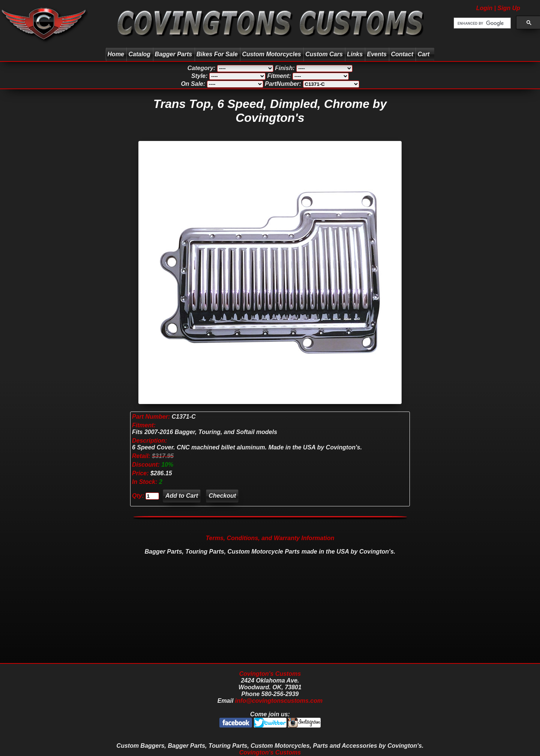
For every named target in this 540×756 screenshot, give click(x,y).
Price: (140, 473)
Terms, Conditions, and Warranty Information (270, 538)
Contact (402, 54)
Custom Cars (324, 54)
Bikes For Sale (217, 54)
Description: (149, 441)
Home (116, 54)
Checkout (222, 496)
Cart (424, 54)
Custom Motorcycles (271, 54)
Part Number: (151, 417)
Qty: (138, 496)
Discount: (147, 465)
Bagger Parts (174, 54)
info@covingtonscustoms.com (279, 701)
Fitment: (144, 425)
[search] (481, 23)
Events (376, 54)
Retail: (141, 456)
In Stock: (145, 482)
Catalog (139, 54)
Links (355, 54)
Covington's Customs (270, 674)
